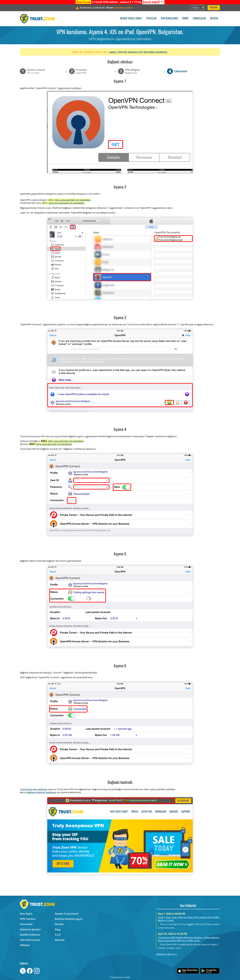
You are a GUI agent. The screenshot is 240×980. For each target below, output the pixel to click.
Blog (58, 929)
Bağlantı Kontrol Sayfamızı (42, 792)
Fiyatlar (151, 19)
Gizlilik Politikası (30, 935)
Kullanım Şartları (30, 929)
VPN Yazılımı (28, 919)
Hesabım (214, 8)
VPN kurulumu (169, 19)
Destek (214, 19)
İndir (185, 19)
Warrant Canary (30, 940)
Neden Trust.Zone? (131, 19)
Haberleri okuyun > (167, 954)
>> (153, 2)
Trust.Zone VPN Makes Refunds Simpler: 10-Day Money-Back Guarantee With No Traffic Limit (189, 939)
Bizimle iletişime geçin (69, 919)
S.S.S (58, 935)
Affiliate (25, 945)
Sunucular (199, 19)
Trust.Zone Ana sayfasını (34, 789)
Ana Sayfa (26, 914)
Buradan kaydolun (156, 52)
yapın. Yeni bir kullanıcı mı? (126, 52)
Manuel (60, 940)
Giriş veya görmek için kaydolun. (73, 200)
